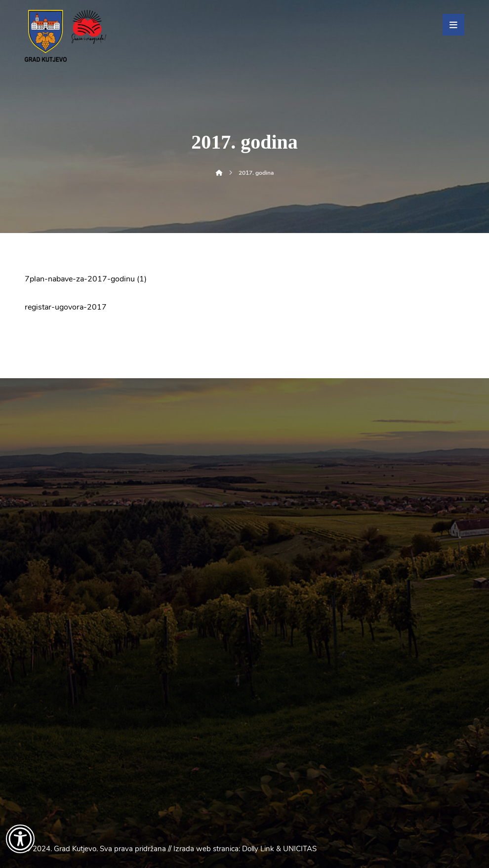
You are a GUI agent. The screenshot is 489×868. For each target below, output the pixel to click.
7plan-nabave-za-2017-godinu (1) (86, 279)
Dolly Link (258, 849)
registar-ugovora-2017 (66, 307)
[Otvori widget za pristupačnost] (20, 839)
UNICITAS (300, 849)
